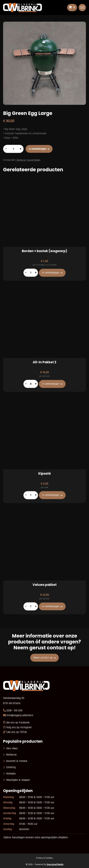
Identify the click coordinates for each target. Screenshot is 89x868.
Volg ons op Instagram (19, 727)
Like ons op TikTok (16, 732)
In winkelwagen (38, 149)
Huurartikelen (34, 160)
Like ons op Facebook (17, 722)
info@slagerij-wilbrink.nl (20, 715)
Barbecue (21, 160)
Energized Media (55, 864)
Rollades (11, 774)
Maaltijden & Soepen (18, 780)
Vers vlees (12, 748)
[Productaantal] (13, 149)
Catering (11, 767)
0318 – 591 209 (14, 710)
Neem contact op (43, 658)
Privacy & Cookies (44, 858)
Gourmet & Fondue (17, 761)
